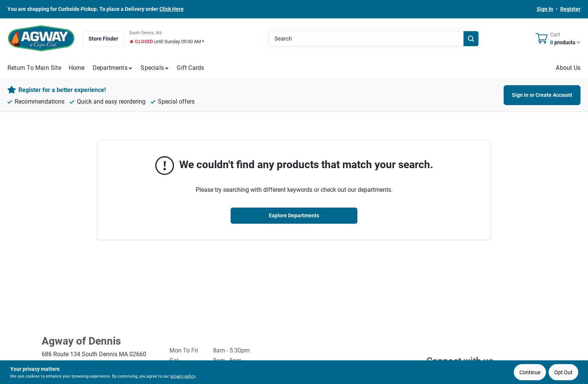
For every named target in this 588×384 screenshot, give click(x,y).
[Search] (471, 39)
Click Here (172, 9)
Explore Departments (294, 215)
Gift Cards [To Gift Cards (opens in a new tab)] (190, 68)
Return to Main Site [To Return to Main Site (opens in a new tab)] (34, 68)
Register (570, 9)
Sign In (545, 9)
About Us (568, 68)
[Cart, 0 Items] (558, 39)
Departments (110, 68)
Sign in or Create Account (542, 95)
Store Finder (103, 39)
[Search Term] (373, 39)
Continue (530, 372)
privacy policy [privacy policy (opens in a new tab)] (183, 376)
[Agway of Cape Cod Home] (41, 38)
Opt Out (563, 372)
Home (77, 68)
